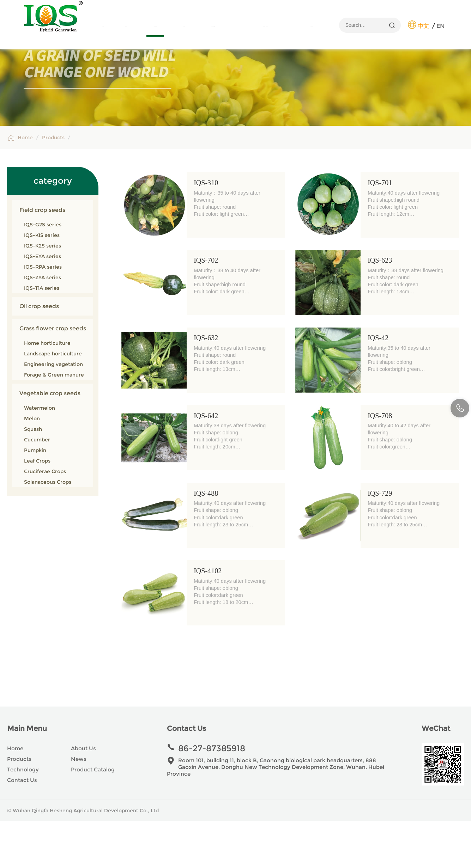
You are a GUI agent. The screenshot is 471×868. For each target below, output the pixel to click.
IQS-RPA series (43, 314)
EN (440, 26)
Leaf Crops (37, 508)
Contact (312, 26)
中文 (423, 26)
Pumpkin (35, 497)
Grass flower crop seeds (53, 375)
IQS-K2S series (43, 293)
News (184, 26)
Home (103, 26)
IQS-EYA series (43, 303)
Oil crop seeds (39, 353)
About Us (83, 795)
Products (155, 26)
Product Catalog (265, 26)
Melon (32, 465)
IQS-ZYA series (43, 324)
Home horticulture (47, 390)
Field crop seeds (42, 257)
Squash (33, 476)
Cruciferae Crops (45, 518)
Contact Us (22, 827)
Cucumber (37, 487)
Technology (213, 26)
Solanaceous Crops (48, 529)
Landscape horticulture (53, 401)
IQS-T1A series (42, 335)
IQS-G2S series (43, 271)
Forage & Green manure (54, 422)
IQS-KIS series (42, 282)
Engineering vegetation (53, 411)
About (126, 26)
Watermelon (40, 455)
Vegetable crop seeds (50, 440)
